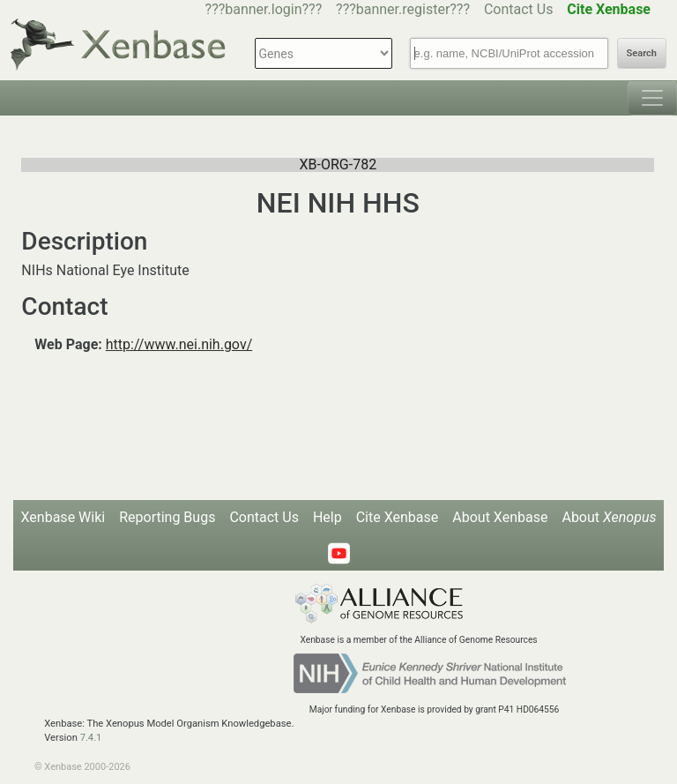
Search (642, 53)
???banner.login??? (264, 9)
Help (327, 517)
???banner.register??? (403, 9)
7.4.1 (91, 738)
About (609, 517)
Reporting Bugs (167, 517)
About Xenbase (500, 517)
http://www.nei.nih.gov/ (179, 344)
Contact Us (519, 9)
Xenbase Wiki (63, 517)
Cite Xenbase (398, 517)
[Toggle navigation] (652, 98)
